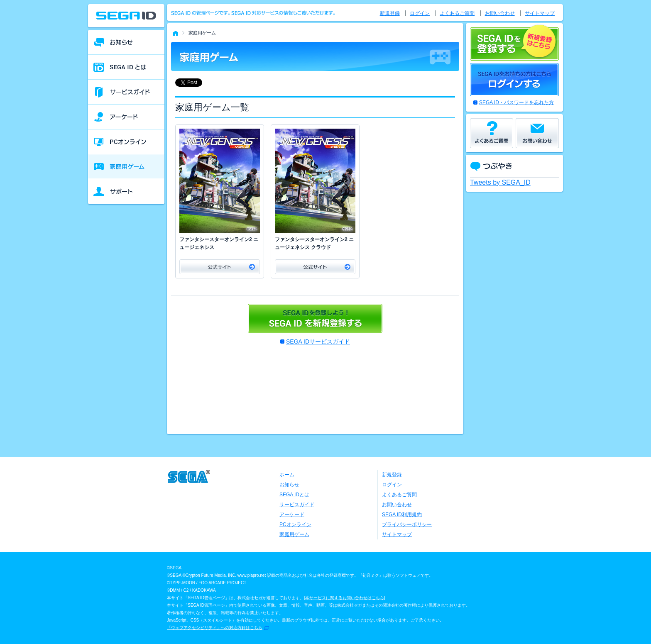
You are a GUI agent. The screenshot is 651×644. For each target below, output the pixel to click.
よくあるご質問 (457, 13)
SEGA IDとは (294, 495)
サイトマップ (540, 13)
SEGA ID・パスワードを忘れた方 (516, 102)
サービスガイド (297, 505)
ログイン (420, 13)
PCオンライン (295, 524)
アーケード (292, 515)
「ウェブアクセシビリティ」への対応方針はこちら (215, 628)
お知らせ (289, 485)
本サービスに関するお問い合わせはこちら (345, 598)
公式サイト (220, 267)
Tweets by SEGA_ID (500, 182)
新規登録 (390, 13)
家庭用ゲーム (294, 534)
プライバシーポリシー (407, 524)
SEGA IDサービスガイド (318, 342)
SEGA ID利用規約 (402, 515)
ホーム (287, 475)
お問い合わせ (500, 13)
